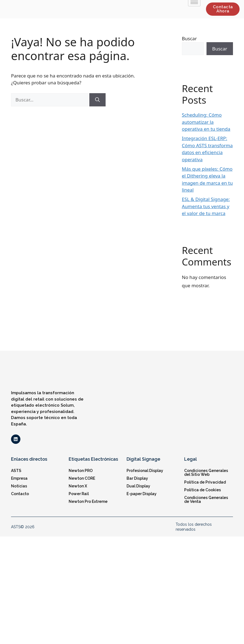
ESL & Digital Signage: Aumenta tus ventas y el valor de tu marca (206, 206)
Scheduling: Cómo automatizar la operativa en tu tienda (206, 122)
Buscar (189, 38)
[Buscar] (97, 100)
